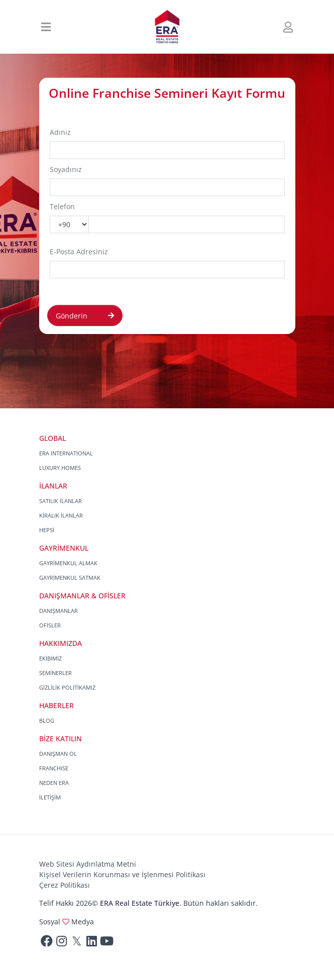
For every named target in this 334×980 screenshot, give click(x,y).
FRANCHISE (54, 768)
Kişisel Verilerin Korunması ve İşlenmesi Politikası (122, 874)
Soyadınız (66, 169)
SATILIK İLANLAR (61, 501)
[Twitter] (77, 943)
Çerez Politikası (65, 885)
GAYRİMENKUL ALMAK (68, 563)
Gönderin (85, 316)
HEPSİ (47, 530)
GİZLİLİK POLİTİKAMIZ (67, 687)
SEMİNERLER (55, 673)
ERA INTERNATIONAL (66, 453)
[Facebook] (47, 943)
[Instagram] (62, 943)
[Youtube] (107, 943)
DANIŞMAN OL (58, 754)
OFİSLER (50, 625)
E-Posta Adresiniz (79, 252)
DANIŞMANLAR (59, 611)
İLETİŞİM (50, 797)
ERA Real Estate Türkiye (140, 903)
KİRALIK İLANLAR (61, 515)
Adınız (60, 132)
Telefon (62, 206)
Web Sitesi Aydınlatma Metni (88, 864)
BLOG (47, 720)
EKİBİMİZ (50, 658)
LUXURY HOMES (60, 468)
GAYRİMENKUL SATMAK (70, 578)
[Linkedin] (92, 943)
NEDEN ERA (54, 783)
